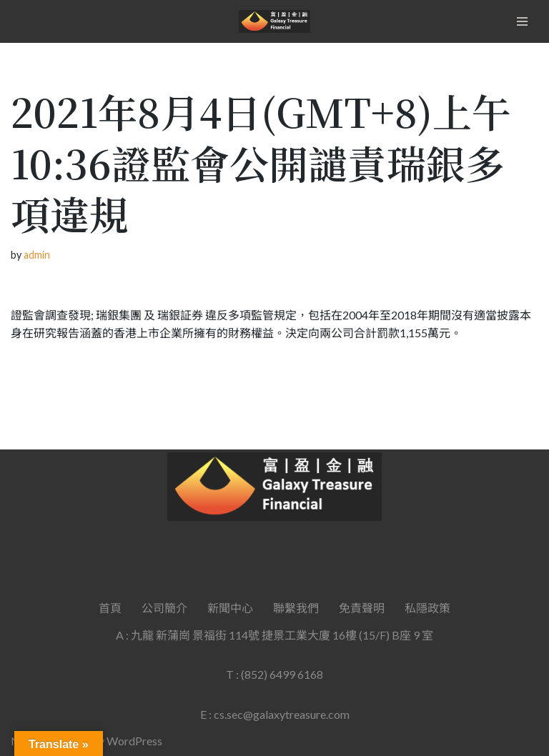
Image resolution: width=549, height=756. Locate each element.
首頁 (110, 608)
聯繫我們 (296, 608)
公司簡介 (164, 608)
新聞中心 (230, 608)
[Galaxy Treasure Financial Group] (274, 21)
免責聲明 (362, 608)
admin (37, 255)
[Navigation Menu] (522, 21)
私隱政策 (427, 608)
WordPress (134, 741)
